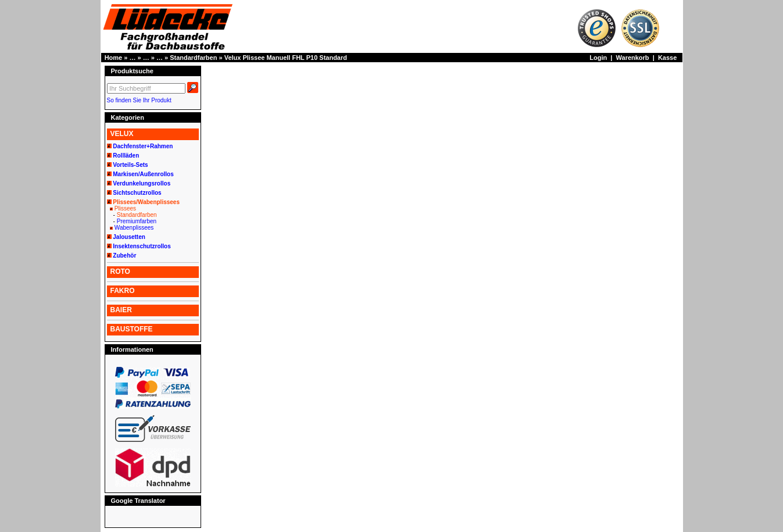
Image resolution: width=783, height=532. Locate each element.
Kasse (667, 58)
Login (598, 58)
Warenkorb (633, 58)
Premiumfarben (137, 221)
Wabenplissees (134, 228)
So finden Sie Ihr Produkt (139, 100)
